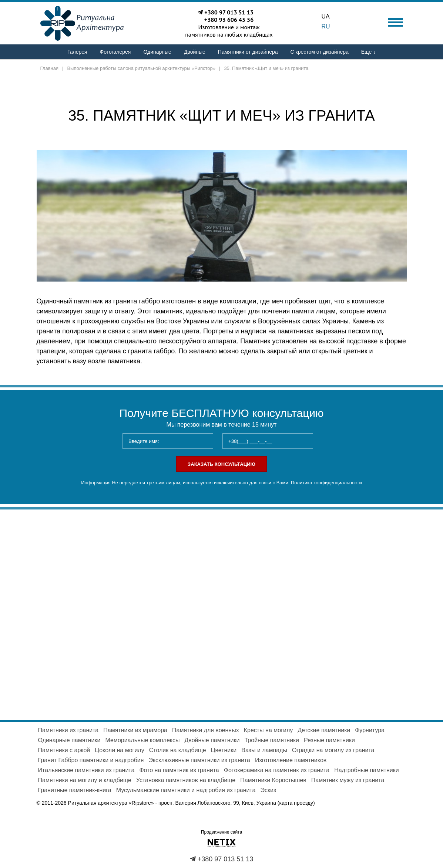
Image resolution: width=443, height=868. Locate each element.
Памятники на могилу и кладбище (85, 780)
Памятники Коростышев (273, 780)
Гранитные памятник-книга (75, 790)
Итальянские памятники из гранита (86, 770)
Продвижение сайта (221, 832)
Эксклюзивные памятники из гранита (199, 760)
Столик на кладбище (178, 750)
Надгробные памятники (367, 770)
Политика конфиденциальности (326, 483)
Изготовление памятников (291, 760)
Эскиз (269, 790)
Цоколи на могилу (119, 750)
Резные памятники (329, 740)
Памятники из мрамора (135, 730)
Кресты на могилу (269, 730)
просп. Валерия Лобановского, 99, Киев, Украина (237, 803)
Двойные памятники (212, 740)
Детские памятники (324, 730)
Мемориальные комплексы (142, 740)
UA (326, 16)
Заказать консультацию (221, 464)
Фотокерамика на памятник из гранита (277, 770)
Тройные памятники (272, 740)
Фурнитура (370, 730)
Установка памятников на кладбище (186, 780)
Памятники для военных (206, 730)
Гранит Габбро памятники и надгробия (91, 760)
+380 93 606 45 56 (229, 20)
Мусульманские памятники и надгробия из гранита (186, 790)
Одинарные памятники (69, 740)
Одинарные (157, 52)
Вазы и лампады (264, 750)
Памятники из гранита (68, 730)
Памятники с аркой (64, 750)
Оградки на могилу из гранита (333, 750)
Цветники (224, 750)
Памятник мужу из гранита (348, 780)
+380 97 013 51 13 (229, 12)
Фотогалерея (115, 52)
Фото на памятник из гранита (179, 770)
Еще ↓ (368, 52)
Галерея (77, 52)
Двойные (195, 52)
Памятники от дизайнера (248, 52)
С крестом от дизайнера (320, 52)
